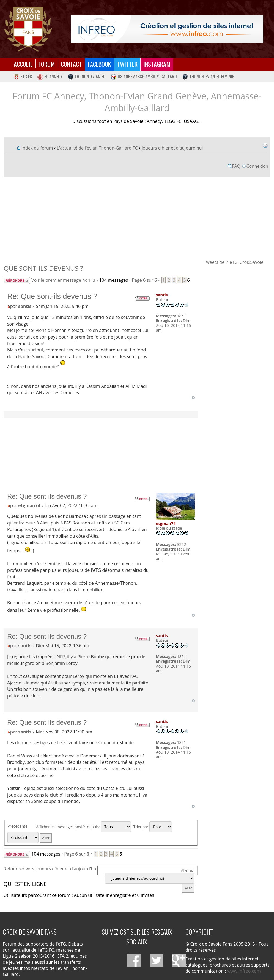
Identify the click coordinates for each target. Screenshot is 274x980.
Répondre (17, 281)
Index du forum (37, 148)
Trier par (153, 827)
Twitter (127, 64)
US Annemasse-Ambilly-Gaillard (144, 77)
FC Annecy (50, 77)
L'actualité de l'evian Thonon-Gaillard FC (97, 148)
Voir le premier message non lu (63, 280)
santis (25, 306)
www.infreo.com (244, 971)
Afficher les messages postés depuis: (84, 827)
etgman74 (29, 505)
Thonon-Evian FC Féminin (209, 77)
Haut (193, 398)
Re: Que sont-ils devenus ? (52, 296)
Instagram (157, 64)
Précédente (17, 826)
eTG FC (23, 77)
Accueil (23, 64)
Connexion (257, 166)
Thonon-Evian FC (87, 77)
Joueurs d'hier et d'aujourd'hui (172, 148)
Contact (71, 64)
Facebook (99, 64)
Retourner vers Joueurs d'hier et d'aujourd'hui (50, 869)
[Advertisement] (137, 218)
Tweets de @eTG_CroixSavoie (233, 262)
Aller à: (187, 870)
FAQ (236, 166)
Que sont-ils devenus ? (43, 268)
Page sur (145, 280)
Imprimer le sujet (265, 145)
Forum (47, 64)
